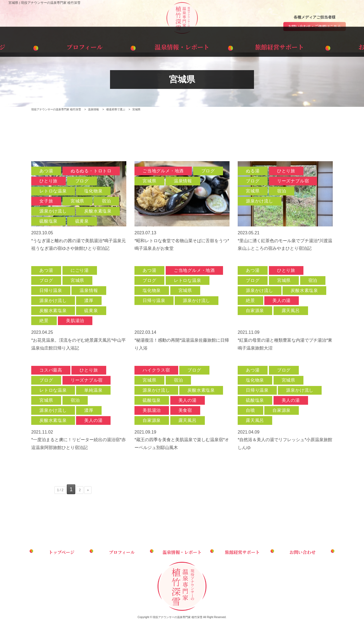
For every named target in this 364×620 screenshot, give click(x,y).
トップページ (43, 46)
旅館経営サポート (252, 46)
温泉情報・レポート (182, 46)
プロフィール (113, 46)
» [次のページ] (88, 490)
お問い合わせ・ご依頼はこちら (315, 27)
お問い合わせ (321, 46)
